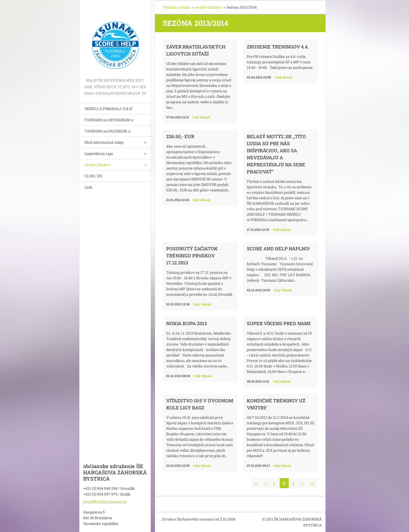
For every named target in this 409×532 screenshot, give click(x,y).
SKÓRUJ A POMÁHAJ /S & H (108, 109)
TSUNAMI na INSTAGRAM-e (109, 120)
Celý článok (202, 117)
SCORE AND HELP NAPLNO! (278, 249)
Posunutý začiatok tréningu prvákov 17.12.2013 (192, 256)
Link (88, 187)
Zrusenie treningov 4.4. (278, 47)
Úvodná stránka (177, 7)
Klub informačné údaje (104, 142)
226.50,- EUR (180, 136)
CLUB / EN (93, 176)
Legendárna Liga (99, 153)
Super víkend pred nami (279, 323)
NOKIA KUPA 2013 (187, 323)
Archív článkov (98, 165)
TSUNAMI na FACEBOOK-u (108, 131)
